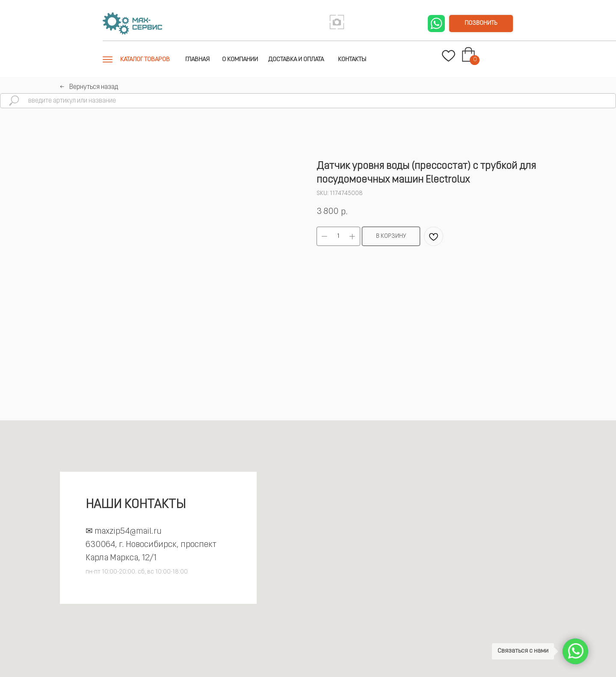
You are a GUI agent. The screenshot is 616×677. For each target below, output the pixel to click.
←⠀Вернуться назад (89, 87)
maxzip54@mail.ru (128, 532)
